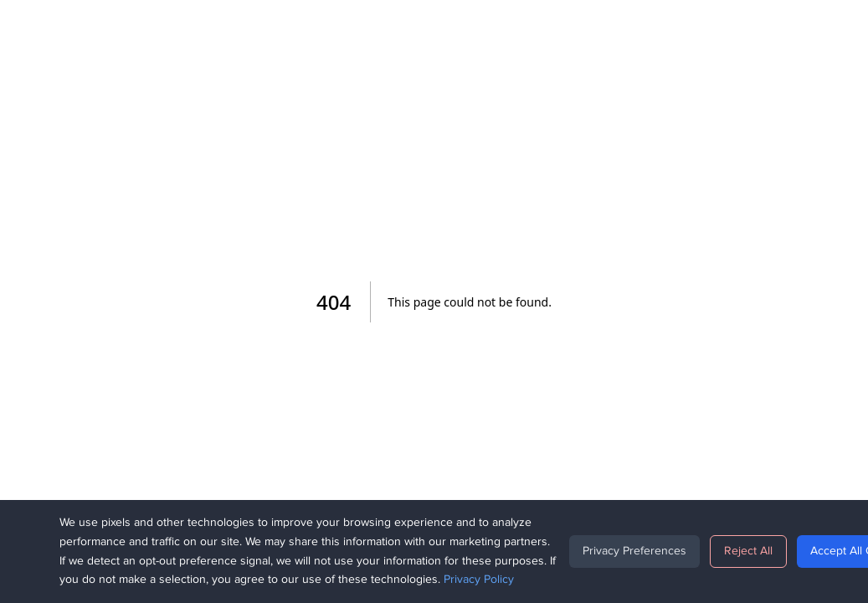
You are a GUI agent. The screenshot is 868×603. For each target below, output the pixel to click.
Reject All (748, 551)
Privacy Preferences (634, 551)
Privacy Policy (479, 580)
